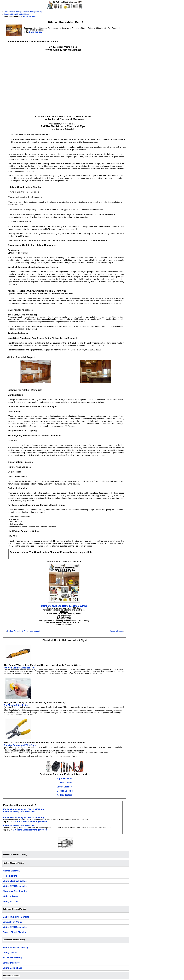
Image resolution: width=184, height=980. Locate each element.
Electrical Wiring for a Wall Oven (19, 812)
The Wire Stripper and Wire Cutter (20, 745)
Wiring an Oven (10, 901)
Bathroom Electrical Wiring (16, 917)
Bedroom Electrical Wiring (16, 948)
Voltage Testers (65, 795)
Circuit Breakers (65, 787)
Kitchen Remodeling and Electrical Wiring (23, 809)
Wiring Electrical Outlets (15, 881)
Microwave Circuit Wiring (15, 891)
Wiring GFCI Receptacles (15, 886)
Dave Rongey (36, 32)
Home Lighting (10, 876)
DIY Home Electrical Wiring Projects (30, 822)
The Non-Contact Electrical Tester (20, 668)
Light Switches (65, 779)
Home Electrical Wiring (12, 12)
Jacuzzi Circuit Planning (15, 932)
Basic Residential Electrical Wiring (17, 14)
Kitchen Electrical (11, 871)
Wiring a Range (116, 631)
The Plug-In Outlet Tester (16, 705)
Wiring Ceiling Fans (12, 968)
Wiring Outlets (10, 953)
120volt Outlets (65, 783)
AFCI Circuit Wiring (12, 958)
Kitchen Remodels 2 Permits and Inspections (25, 631)
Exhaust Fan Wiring (12, 922)
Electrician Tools (65, 791)
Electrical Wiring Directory (32, 12)
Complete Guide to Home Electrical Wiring (64, 606)
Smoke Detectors (11, 963)
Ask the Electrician (30, 16)
